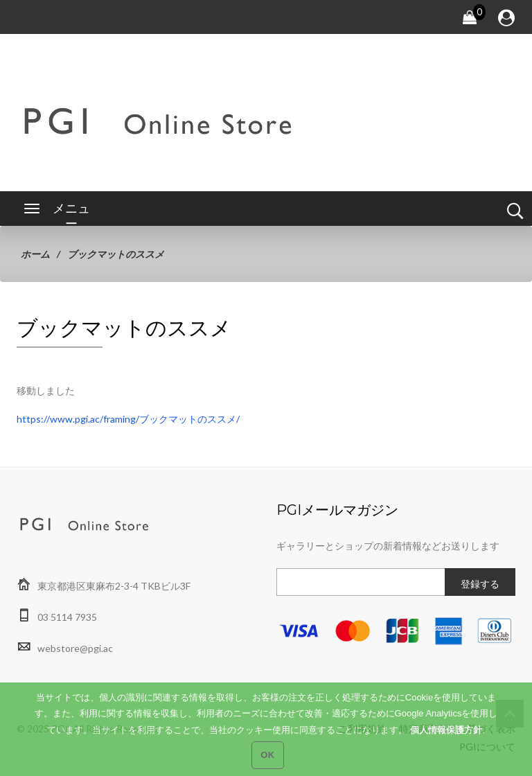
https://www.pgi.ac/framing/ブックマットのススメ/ (128, 419)
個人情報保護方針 (446, 741)
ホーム (35, 254)
